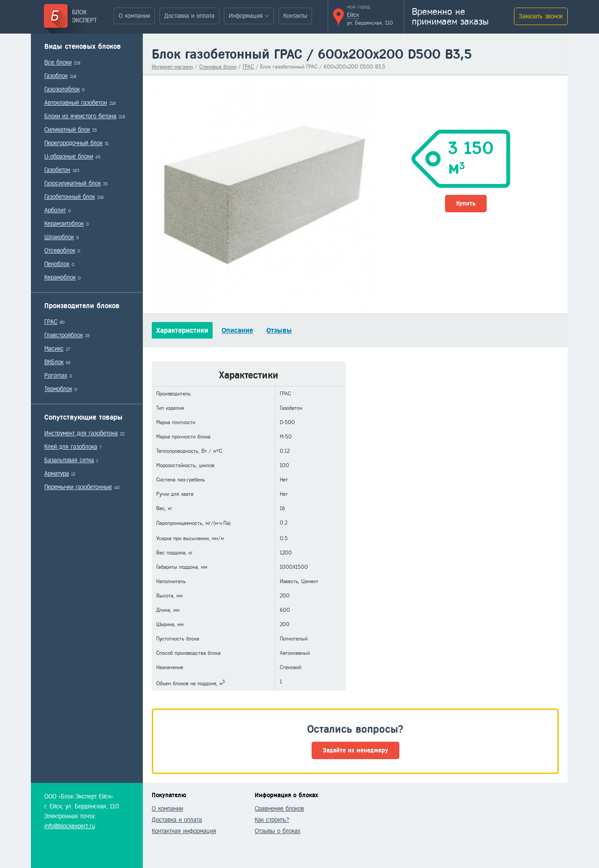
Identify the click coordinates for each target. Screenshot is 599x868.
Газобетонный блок (70, 197)
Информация (246, 16)
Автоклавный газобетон (76, 103)
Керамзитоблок (64, 224)
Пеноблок (57, 264)
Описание (237, 330)
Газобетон (57, 170)
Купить (466, 204)
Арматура (57, 474)
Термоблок (58, 389)
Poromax (56, 376)
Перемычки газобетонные (78, 487)
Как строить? (272, 820)
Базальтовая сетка (69, 460)
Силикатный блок (67, 130)
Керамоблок (60, 277)
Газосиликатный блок (73, 183)
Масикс (54, 349)
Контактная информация (184, 831)
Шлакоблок (59, 237)
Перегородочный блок (73, 143)
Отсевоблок (60, 251)
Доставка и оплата (189, 16)
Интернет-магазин (172, 67)
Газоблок (56, 76)
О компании (134, 16)
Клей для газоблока (71, 447)
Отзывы (279, 330)
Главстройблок (64, 335)
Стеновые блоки (218, 67)
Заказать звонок (541, 16)
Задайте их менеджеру (355, 750)
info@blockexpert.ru (70, 826)
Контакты (295, 16)
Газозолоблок (62, 89)
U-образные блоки (69, 157)
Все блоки (58, 62)
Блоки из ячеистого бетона (80, 116)
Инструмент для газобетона (81, 433)
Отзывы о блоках (278, 831)
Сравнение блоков (279, 809)
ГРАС (51, 322)
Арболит (55, 210)
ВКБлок (54, 362)
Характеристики (182, 330)
